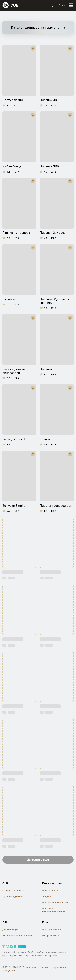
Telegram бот (49, 897)
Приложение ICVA (52, 929)
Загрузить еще (38, 860)
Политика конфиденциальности (54, 910)
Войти (62, 5)
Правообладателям (13, 897)
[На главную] (11, 5)
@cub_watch (9, 971)
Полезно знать (50, 891)
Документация (10, 929)
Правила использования (55, 902)
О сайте (6, 891)
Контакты (19, 891)
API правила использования (18, 935)
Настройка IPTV (51, 935)
